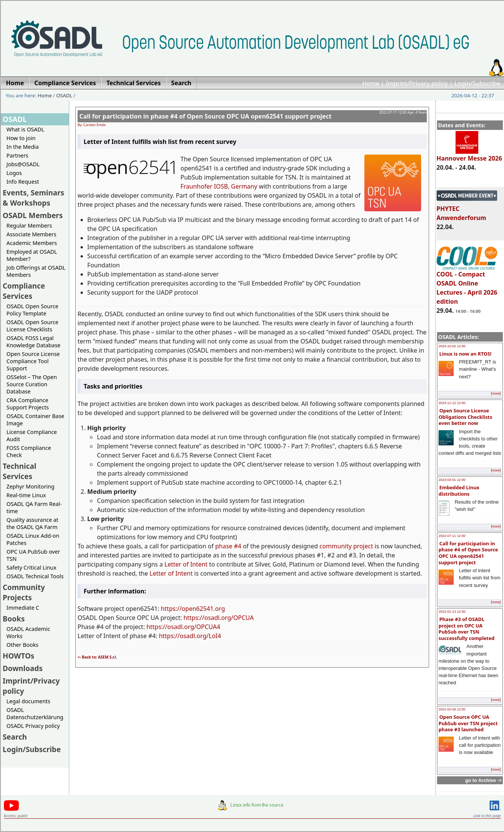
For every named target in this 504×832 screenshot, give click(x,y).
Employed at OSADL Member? (32, 255)
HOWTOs (19, 656)
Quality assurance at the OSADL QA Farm (32, 523)
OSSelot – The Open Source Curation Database (32, 384)
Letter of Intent (186, 564)
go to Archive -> (483, 780)
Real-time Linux (26, 495)
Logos (14, 173)
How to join (21, 138)
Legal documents (28, 701)
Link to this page (487, 816)
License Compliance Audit (32, 436)
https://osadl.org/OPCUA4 (183, 627)
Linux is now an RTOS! (465, 354)
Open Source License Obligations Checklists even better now (465, 417)
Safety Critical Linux (31, 567)
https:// (171, 609)
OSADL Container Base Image (35, 420)
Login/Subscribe (477, 83)
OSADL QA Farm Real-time (34, 507)
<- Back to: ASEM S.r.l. (97, 657)
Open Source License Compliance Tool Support (33, 361)
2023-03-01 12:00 (452, 480)
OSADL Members (33, 215)
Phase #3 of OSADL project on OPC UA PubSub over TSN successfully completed (467, 629)
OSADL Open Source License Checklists (32, 326)
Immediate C (23, 608)
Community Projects (24, 592)
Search (15, 737)
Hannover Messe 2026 (469, 155)
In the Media (23, 147)
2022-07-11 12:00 (452, 536)
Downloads (23, 668)
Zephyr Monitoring (30, 486)
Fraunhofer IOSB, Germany (219, 186)
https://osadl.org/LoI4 (190, 636)
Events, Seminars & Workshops (33, 198)
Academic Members (32, 243)
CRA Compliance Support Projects (28, 404)
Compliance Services (24, 291)
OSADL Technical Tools (35, 576)
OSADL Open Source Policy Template (32, 310)
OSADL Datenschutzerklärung (35, 713)
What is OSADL (25, 129)
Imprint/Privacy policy (417, 83)
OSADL (64, 95)
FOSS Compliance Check (29, 451)
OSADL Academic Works (28, 632)
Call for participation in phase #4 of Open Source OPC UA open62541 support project (468, 553)
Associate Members (31, 234)
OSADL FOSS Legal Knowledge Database (33, 342)
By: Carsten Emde (92, 125)
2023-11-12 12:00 (452, 403)
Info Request (23, 182)
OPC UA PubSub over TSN (33, 555)
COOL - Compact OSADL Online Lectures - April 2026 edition (467, 284)
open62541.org (203, 609)
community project (346, 546)
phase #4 (228, 546)
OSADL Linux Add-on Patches (33, 539)
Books (14, 619)
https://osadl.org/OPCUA (219, 618)
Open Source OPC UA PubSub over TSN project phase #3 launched (468, 723)
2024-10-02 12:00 (452, 346)
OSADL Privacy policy (33, 726)
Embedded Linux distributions (459, 491)
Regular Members (29, 226)
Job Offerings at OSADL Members (36, 271)
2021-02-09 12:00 (452, 709)
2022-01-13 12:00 (452, 612)
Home (371, 83)
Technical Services (19, 471)
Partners (17, 155)
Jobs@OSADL (23, 164)
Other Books (22, 645)
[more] (496, 393)
